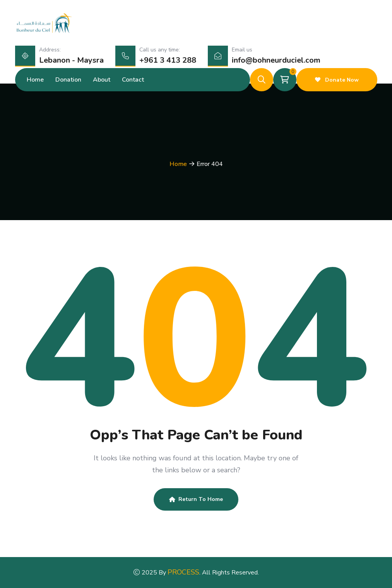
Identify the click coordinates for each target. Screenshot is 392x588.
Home (35, 80)
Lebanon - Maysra (71, 60)
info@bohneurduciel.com (276, 60)
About (102, 80)
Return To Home (196, 499)
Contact (133, 80)
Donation (68, 80)
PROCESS (183, 572)
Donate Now (337, 80)
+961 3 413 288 (168, 60)
